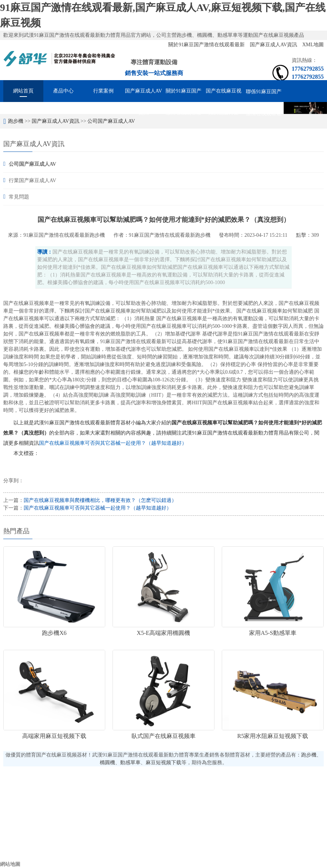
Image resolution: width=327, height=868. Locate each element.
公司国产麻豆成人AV (111, 121)
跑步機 (16, 121)
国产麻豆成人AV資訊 (274, 45)
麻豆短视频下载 (163, 763)
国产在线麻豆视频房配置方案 (224, 95)
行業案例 (103, 91)
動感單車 (130, 763)
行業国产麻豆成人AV (32, 180)
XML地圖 (313, 45)
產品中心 (63, 91)
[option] (305, 108)
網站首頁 (23, 91)
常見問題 (19, 197)
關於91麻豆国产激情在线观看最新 (207, 45)
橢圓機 (107, 763)
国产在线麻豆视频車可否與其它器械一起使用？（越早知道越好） (98, 508)
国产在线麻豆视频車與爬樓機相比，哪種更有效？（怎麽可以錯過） (100, 500)
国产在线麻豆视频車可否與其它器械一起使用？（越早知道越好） (113, 443)
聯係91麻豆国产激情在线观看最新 (264, 96)
